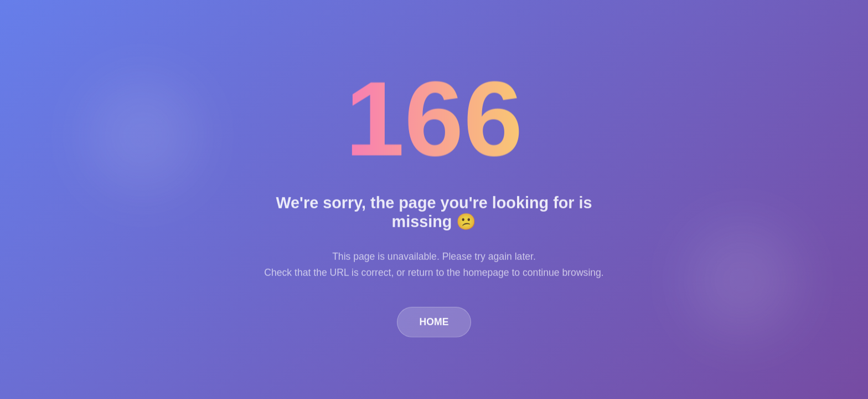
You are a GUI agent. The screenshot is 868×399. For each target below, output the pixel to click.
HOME (434, 323)
